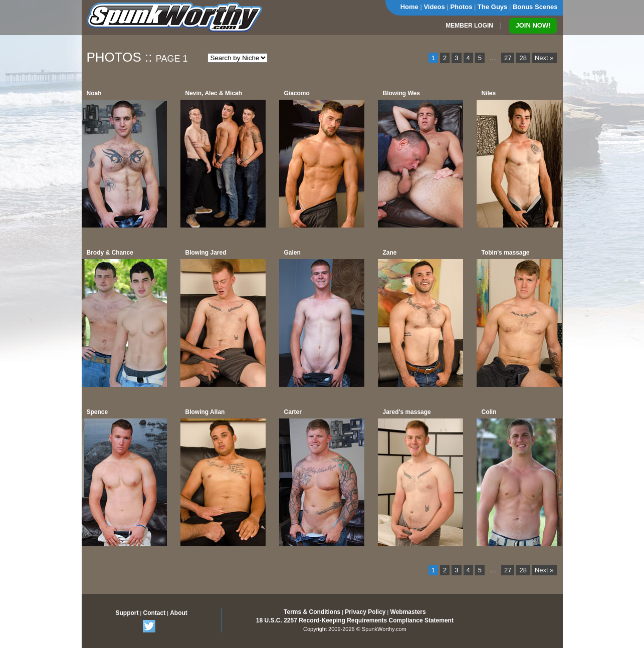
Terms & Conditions (312, 612)
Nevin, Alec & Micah (214, 93)
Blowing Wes (401, 93)
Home (409, 7)
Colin (489, 412)
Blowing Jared (206, 253)
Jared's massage (407, 412)
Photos (461, 7)
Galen (292, 253)
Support (127, 613)
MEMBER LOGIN (469, 26)
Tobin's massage (506, 253)
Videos (434, 7)
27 (508, 58)
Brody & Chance (110, 253)
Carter (293, 412)
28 (523, 58)
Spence (97, 412)
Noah (94, 93)
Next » (544, 58)
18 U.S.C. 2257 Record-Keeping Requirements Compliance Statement (355, 620)
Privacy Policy (365, 612)
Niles (489, 93)
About (179, 613)
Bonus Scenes (535, 7)
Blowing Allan (205, 412)
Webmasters (408, 612)
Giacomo (297, 93)
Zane (390, 253)
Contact (154, 613)
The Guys (492, 7)
